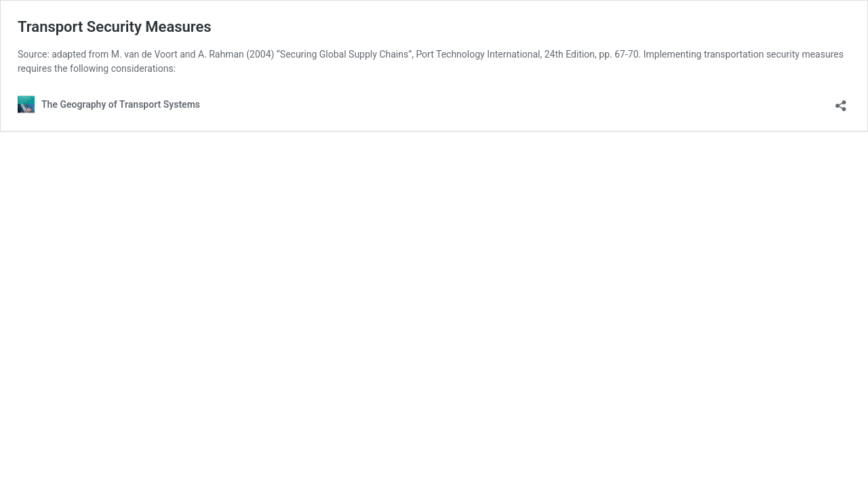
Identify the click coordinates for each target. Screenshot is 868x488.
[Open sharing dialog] (841, 101)
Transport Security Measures (115, 27)
